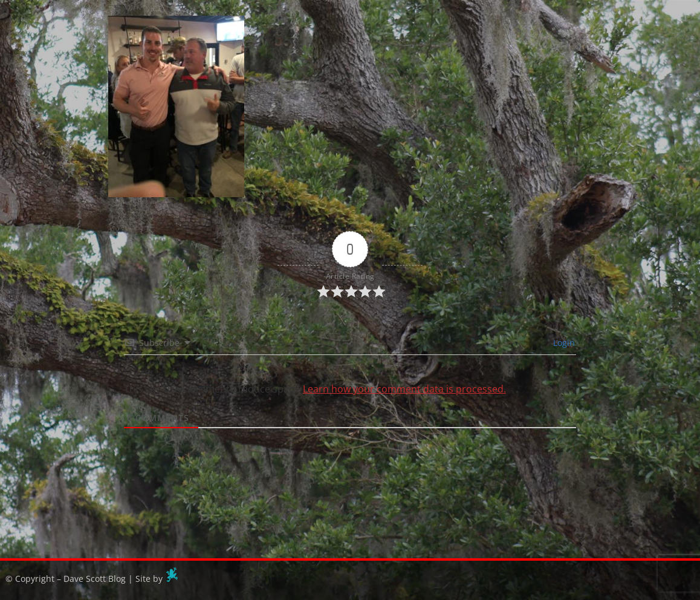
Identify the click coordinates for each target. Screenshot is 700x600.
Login (563, 343)
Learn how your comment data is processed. (404, 389)
